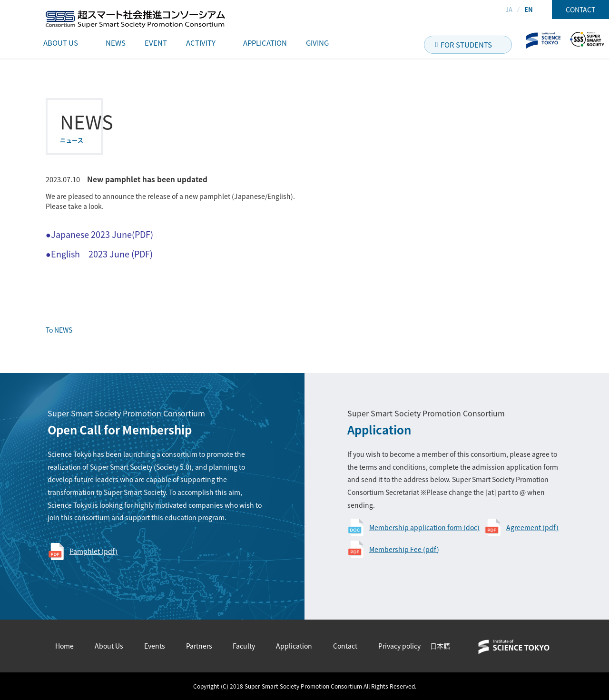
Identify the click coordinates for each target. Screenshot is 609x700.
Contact (345, 646)
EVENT (156, 43)
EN (529, 9)
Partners (199, 646)
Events (155, 646)
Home (64, 646)
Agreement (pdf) (532, 527)
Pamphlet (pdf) (93, 551)
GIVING (317, 43)
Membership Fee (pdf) (404, 549)
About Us (109, 646)
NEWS (116, 43)
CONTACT (580, 10)
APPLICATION (265, 43)
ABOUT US (61, 43)
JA (509, 9)
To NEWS (59, 330)
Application (294, 646)
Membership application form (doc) (424, 527)
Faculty (244, 646)
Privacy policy (399, 646)
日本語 (440, 646)
